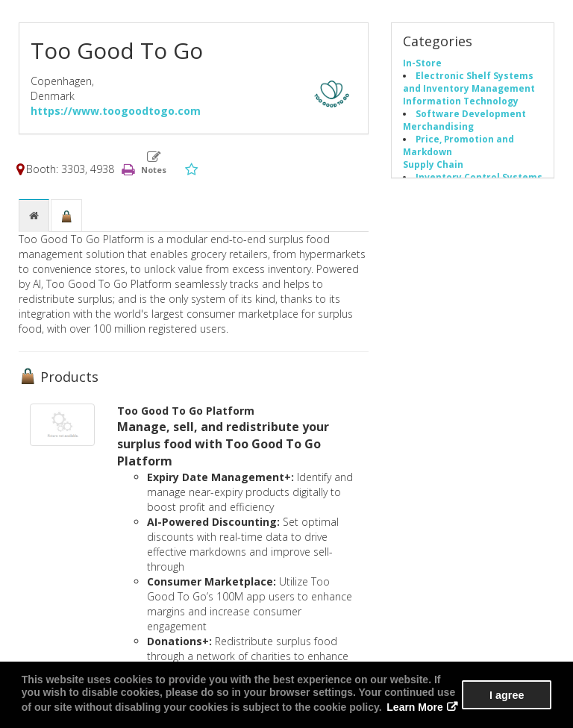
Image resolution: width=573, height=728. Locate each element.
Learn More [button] (414, 707)
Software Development (471, 113)
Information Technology (461, 101)
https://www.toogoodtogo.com (116, 111)
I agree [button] (507, 695)
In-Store (422, 63)
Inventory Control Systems (479, 177)
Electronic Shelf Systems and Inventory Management (469, 82)
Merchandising (438, 126)
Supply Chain (433, 164)
